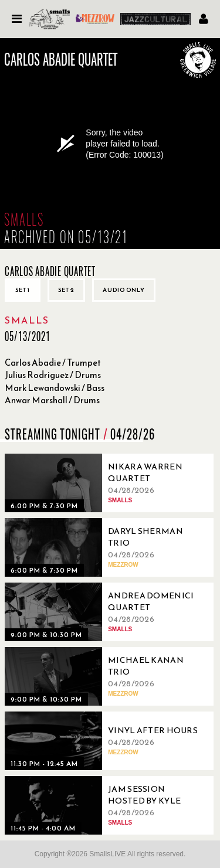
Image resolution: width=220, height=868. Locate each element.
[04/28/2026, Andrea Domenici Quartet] (104, 612)
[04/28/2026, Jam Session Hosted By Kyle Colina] (104, 805)
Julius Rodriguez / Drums (53, 375)
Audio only (124, 290)
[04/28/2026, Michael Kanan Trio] (104, 676)
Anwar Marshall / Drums (52, 400)
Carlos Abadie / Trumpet (53, 362)
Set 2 (66, 290)
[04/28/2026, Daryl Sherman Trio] (104, 547)
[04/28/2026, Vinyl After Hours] (104, 741)
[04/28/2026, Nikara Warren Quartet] (104, 483)
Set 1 (23, 290)
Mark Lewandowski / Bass (55, 388)
